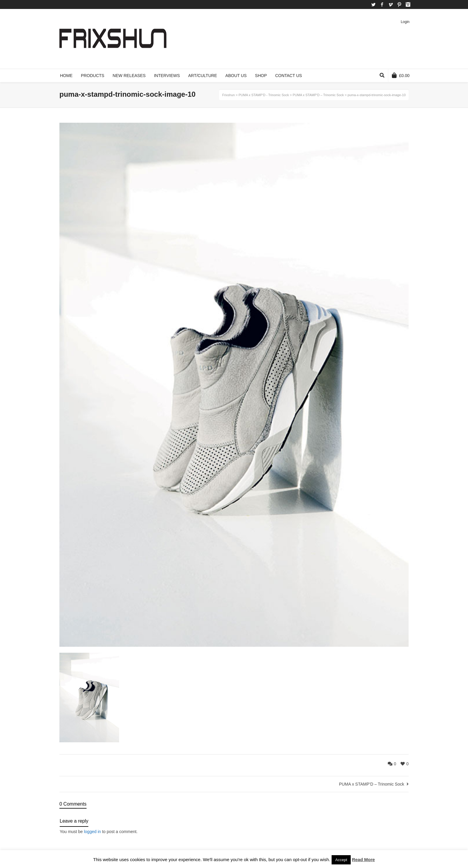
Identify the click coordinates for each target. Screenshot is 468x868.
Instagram (408, 4)
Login (405, 22)
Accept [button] (341, 860)
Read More (363, 859)
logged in (92, 832)
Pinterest (399, 4)
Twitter (373, 4)
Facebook (382, 4)
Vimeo (391, 4)
